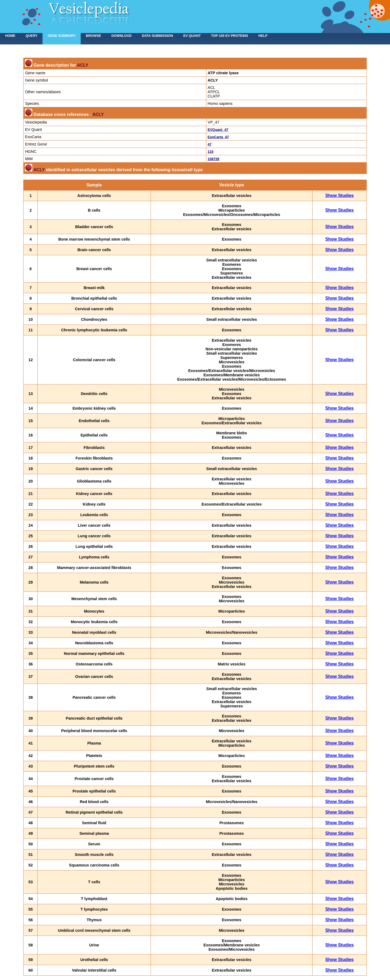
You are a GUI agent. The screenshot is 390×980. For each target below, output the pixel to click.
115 (211, 152)
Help (263, 36)
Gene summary (62, 36)
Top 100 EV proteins (230, 36)
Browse (93, 36)
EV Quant (192, 36)
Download (121, 36)
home (10, 36)
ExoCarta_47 (218, 137)
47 (210, 144)
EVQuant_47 (218, 130)
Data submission (157, 36)
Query (31, 36)
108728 (214, 159)
